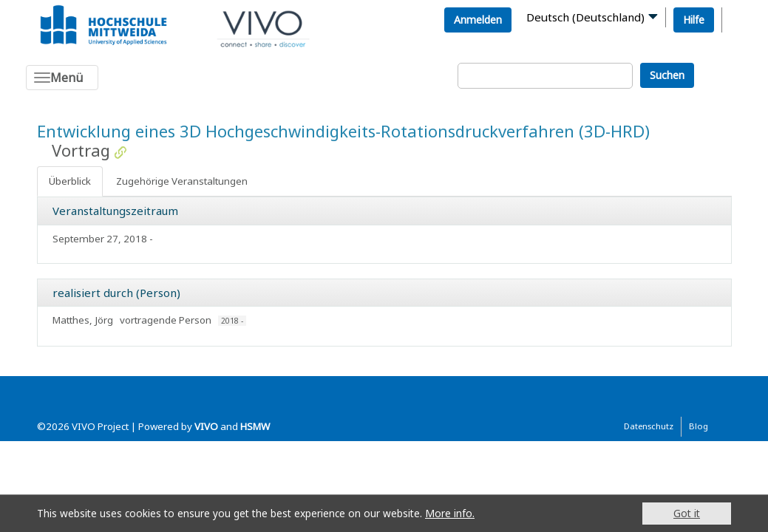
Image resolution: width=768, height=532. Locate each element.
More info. (450, 513)
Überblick (70, 181)
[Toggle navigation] (62, 78)
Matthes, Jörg (83, 320)
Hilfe (694, 20)
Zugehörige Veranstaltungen (182, 181)
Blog (699, 426)
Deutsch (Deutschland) (585, 17)
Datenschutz (649, 426)
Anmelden (478, 20)
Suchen (667, 75)
